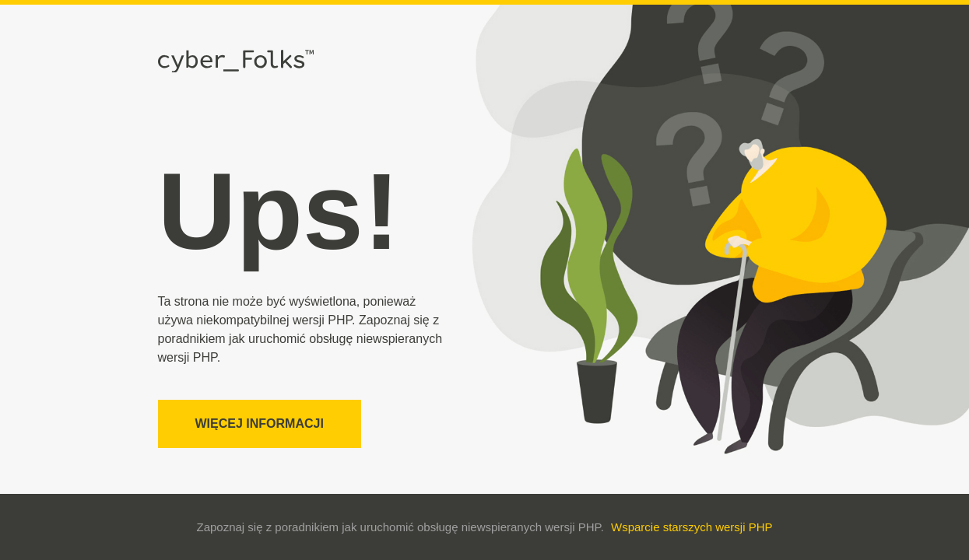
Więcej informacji (260, 423)
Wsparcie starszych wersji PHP (692, 527)
